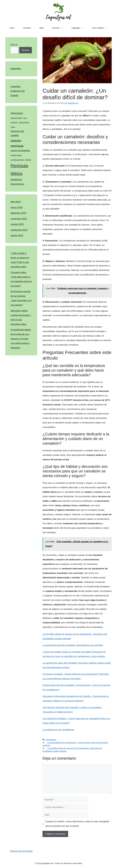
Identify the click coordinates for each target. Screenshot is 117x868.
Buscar (14, 45)
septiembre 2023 (19, 230)
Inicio (12, 28)
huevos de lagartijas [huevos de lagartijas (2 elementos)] (20, 150)
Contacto (27, 28)
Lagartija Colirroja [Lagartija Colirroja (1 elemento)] (16, 155)
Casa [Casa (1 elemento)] (25, 118)
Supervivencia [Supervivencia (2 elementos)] (17, 184)
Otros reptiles (102, 28)
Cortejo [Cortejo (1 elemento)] (13, 127)
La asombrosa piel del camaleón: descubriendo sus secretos (73, 645)
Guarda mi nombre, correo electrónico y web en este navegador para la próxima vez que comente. (77, 824)
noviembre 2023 (19, 219)
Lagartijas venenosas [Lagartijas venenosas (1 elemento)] (17, 160)
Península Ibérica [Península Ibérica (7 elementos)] (19, 170)
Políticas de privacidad (21, 851)
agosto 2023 (17, 235)
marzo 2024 (17, 207)
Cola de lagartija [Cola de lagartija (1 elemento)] (24, 122)
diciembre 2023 (18, 213)
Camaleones (51, 740)
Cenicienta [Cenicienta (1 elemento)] (14, 122)
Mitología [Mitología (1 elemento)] (28, 160)
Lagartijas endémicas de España (18, 91)
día (75, 195)
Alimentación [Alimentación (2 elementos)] (17, 113)
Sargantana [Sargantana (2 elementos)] (16, 179)
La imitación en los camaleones (58, 730)
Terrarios (60, 28)
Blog (41, 28)
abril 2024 (16, 202)
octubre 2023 (17, 224)
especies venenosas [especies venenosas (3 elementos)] (17, 143)
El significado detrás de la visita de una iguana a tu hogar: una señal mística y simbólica (21, 339)
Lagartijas (80, 28)
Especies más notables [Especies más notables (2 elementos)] (17, 133)
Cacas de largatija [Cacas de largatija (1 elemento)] (16, 118)
